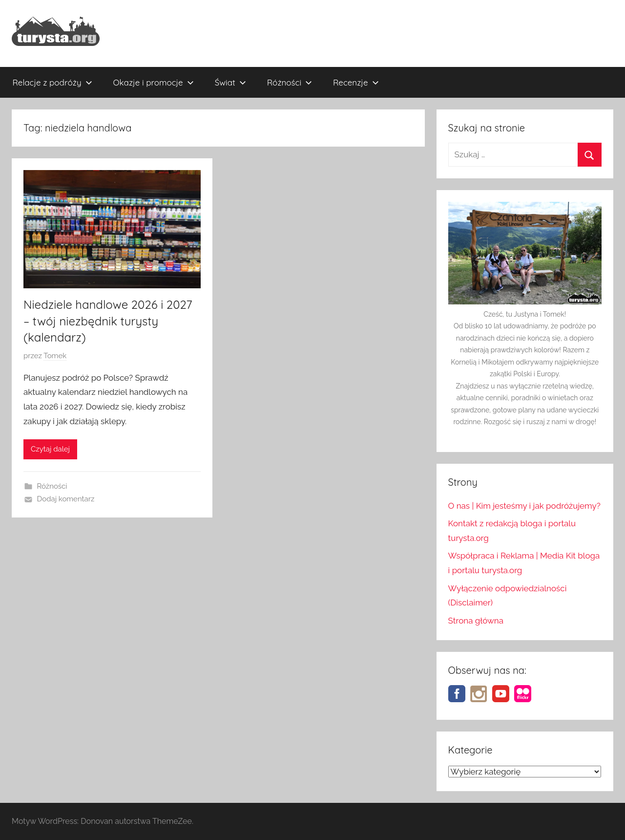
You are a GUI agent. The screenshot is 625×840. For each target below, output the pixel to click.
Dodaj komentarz (66, 499)
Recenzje (356, 82)
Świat (230, 82)
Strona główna (476, 621)
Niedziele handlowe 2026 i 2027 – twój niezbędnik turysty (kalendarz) (108, 321)
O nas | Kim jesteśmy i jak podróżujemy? (524, 506)
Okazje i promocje (154, 82)
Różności (290, 82)
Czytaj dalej (50, 449)
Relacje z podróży (52, 82)
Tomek (55, 356)
